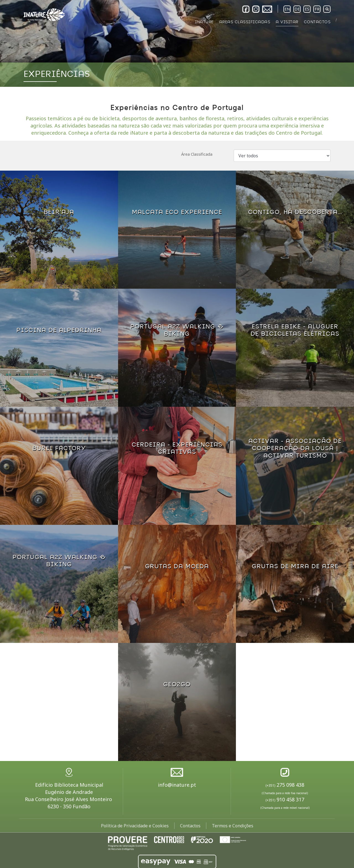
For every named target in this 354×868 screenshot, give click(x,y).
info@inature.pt (177, 785)
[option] (177, 43)
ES (307, 9)
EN (287, 9)
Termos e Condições (233, 826)
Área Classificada (197, 154)
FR (317, 9)
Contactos (190, 826)
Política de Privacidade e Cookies (135, 826)
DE (297, 9)
